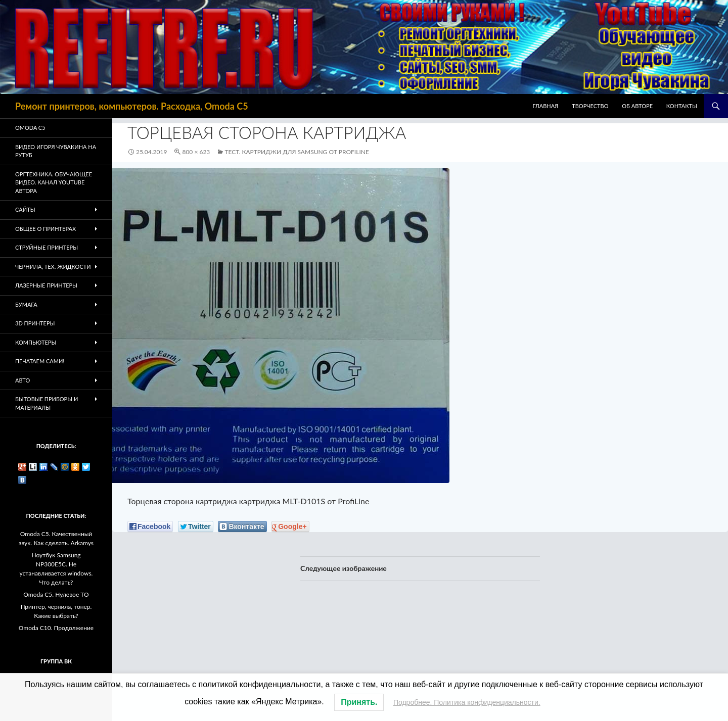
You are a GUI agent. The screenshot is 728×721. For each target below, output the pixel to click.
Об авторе (637, 106)
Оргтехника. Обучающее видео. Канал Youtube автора (54, 182)
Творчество (590, 106)
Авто (22, 380)
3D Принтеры (35, 323)
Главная (546, 106)
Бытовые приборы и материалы (47, 403)
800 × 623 (196, 152)
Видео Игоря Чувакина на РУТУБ (56, 151)
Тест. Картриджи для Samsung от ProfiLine (297, 152)
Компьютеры (36, 342)
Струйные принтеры (47, 247)
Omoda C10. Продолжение (56, 628)
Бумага (26, 304)
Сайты (25, 209)
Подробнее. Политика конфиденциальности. (467, 702)
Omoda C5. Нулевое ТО (56, 594)
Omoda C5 (30, 128)
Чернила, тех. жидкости (53, 267)
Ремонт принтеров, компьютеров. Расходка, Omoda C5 (132, 106)
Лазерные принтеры (46, 285)
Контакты (682, 106)
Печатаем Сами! (40, 361)
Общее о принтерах (45, 229)
